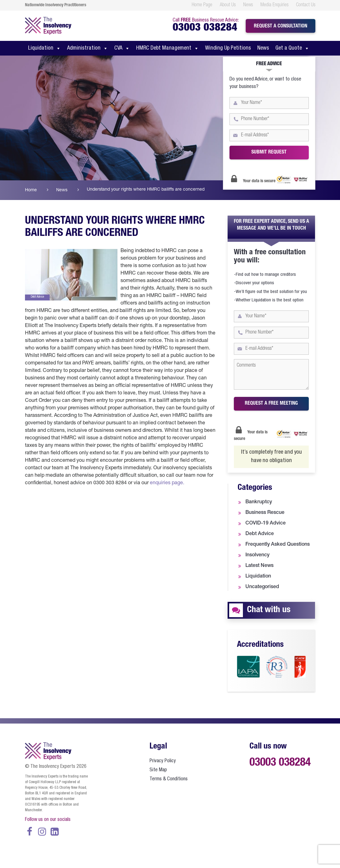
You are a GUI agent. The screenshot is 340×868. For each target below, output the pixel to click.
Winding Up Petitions (228, 48)
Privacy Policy (163, 761)
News (248, 5)
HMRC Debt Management (168, 48)
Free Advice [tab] (269, 64)
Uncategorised (262, 587)
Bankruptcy (259, 502)
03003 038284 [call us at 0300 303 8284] (205, 28)
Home (31, 190)
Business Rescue (265, 513)
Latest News (259, 566)
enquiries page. (167, 483)
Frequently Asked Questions (278, 545)
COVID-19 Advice (266, 524)
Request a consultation (281, 27)
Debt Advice (260, 534)
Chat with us (269, 610)
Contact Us (306, 5)
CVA (122, 48)
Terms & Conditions (169, 779)
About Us (228, 5)
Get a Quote (292, 48)
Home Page (202, 5)
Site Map (158, 770)
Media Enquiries (274, 5)
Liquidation (44, 48)
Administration (88, 48)
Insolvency (257, 555)
